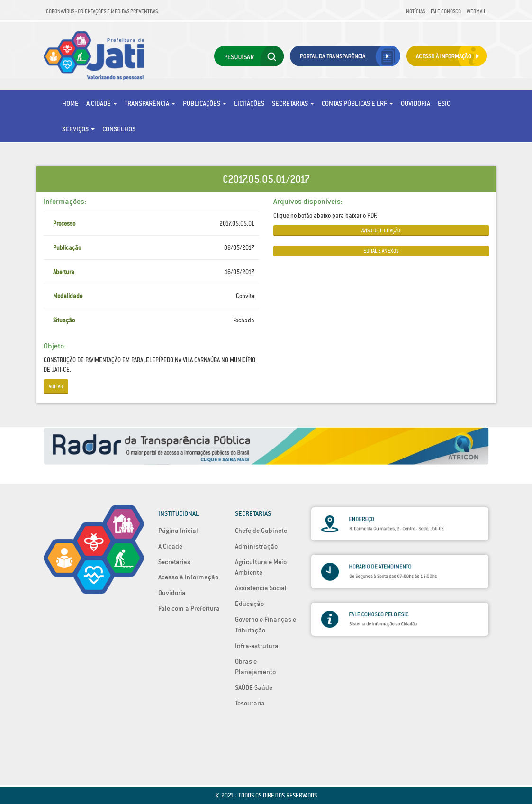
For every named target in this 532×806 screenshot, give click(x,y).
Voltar (56, 386)
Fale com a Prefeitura (189, 608)
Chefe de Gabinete (261, 531)
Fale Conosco (446, 11)
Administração (256, 546)
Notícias (415, 11)
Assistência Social (261, 588)
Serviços (78, 129)
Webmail (476, 11)
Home (70, 103)
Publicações (205, 103)
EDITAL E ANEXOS (381, 251)
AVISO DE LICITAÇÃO (381, 230)
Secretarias (293, 103)
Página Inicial (178, 531)
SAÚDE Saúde (254, 687)
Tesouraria (250, 703)
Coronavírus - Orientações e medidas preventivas (102, 11)
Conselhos (119, 129)
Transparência (150, 103)
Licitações (249, 103)
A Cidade (102, 103)
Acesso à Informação (188, 577)
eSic (444, 103)
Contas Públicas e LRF (357, 103)
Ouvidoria (415, 103)
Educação (249, 604)
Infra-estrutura (257, 646)
